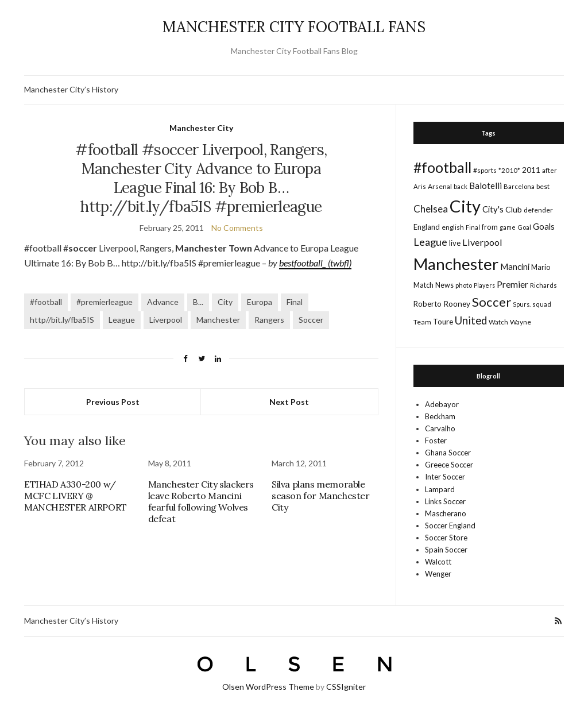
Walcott (438, 562)
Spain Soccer (446, 550)
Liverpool (166, 320)
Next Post (289, 402)
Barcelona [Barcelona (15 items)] (519, 186)
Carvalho (440, 428)
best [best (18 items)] (543, 186)
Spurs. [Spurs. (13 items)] (522, 304)
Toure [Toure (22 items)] (443, 322)
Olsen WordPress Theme (268, 687)
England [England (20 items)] (427, 227)
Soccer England (450, 525)
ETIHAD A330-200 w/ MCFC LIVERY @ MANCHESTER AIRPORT (76, 496)
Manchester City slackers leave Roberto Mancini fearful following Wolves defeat (201, 501)
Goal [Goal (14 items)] (524, 227)
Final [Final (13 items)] (473, 227)
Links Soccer (445, 501)
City (225, 302)
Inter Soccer (445, 477)
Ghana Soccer (448, 453)
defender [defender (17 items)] (538, 210)
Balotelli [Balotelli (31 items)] (486, 186)
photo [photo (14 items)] (464, 285)
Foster (436, 440)
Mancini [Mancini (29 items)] (515, 266)
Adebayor (442, 404)
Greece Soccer (449, 465)
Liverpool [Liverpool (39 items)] (482, 242)
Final (295, 302)
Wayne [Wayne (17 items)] (521, 322)
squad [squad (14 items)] (542, 304)
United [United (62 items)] (471, 320)
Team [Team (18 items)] (422, 322)
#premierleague (105, 302)
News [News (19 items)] (444, 285)
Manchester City (201, 128)
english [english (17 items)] (453, 227)
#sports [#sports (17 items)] (485, 170)
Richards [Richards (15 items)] (543, 285)
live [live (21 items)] (455, 243)
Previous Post (113, 402)
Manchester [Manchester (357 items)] (456, 264)
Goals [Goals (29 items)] (544, 226)
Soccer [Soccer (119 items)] (492, 302)
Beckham (440, 416)
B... (198, 302)
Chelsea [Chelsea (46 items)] (431, 209)
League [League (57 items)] (430, 242)
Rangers (269, 320)
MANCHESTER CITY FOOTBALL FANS (294, 27)
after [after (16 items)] (550, 170)
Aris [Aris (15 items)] (420, 186)
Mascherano (446, 513)
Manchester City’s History (71, 89)
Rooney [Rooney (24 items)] (457, 304)
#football (46, 302)
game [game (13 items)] (508, 227)
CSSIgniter (346, 687)
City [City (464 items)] (465, 206)
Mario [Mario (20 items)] (541, 267)
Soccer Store (446, 538)
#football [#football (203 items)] (442, 167)
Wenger (438, 574)
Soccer (311, 320)
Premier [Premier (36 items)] (512, 284)
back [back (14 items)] (461, 186)
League (122, 320)
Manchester (218, 320)
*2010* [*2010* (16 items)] (509, 170)
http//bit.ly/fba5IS (62, 320)
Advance (163, 302)
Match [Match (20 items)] (423, 285)
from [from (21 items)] (490, 227)
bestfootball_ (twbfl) (315, 263)
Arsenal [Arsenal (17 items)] (440, 186)
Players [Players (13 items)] (484, 285)
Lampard (440, 489)
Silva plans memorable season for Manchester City (321, 496)
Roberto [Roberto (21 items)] (428, 304)
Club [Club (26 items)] (514, 209)
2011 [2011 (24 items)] (531, 170)
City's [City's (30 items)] (493, 209)
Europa (260, 302)
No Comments (237, 228)
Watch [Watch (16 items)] (498, 322)
